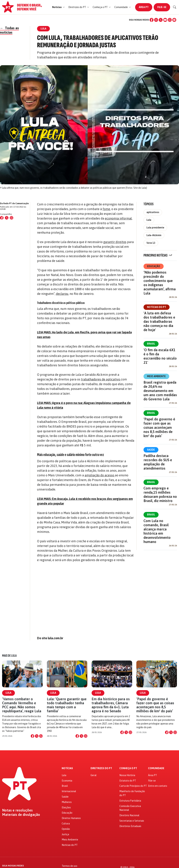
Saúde (151, 450)
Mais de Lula (9, 656)
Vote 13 (151, 243)
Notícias (67, 768)
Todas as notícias (9, 30)
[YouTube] (165, 20)
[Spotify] (174, 20)
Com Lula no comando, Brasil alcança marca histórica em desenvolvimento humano (157, 531)
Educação (154, 266)
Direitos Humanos (71, 818)
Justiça (65, 834)
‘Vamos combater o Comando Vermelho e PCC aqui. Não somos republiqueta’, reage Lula (22, 705)
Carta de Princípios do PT (133, 786)
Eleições (66, 807)
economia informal (118, 218)
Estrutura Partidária (130, 801)
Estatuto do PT (128, 781)
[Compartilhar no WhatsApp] (12, 218)
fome (106, 209)
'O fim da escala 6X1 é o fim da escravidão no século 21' (160, 356)
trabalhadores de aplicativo (101, 379)
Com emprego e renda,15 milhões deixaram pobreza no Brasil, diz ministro (160, 494)
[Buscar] (175, 7)
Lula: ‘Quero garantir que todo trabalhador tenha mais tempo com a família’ (67, 705)
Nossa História (127, 775)
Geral (94, 775)
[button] (58, 7)
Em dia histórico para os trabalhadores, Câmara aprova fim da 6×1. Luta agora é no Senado (111, 705)
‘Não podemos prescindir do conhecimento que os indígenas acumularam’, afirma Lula (160, 283)
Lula (149, 220)
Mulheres (67, 802)
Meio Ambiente (156, 376)
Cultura (66, 824)
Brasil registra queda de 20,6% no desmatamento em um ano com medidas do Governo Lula (160, 391)
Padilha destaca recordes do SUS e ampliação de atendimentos (158, 462)
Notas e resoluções (17, 810)
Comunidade (156, 768)
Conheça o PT (128, 768)
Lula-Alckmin (154, 235)
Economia (67, 781)
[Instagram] (156, 20)
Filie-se (162, 7)
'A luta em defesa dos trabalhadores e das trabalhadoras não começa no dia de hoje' (159, 321)
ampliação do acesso (100, 475)
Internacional (69, 791)
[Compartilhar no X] (37, 736)
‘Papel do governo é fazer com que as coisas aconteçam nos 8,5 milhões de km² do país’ (159, 427)
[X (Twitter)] (161, 20)
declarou (62, 294)
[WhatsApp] (170, 20)
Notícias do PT (157, 307)
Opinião (66, 829)
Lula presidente (155, 228)
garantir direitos (115, 242)
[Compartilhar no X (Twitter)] (7, 218)
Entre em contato (158, 786)
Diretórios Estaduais (130, 826)
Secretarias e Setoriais (132, 821)
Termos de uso (69, 866)
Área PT (144, 7)
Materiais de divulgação (21, 815)
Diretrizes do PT (101, 768)
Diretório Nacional (129, 815)
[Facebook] (152, 20)
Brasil (151, 344)
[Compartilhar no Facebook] (2, 218)
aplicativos (153, 212)
